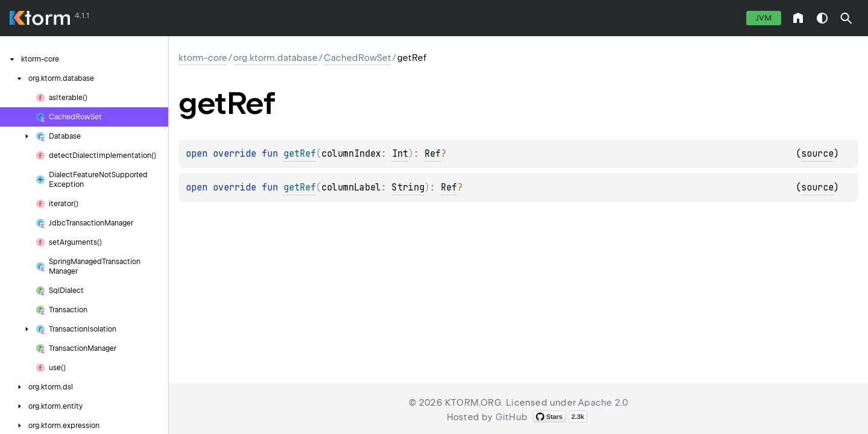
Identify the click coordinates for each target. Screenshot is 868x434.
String (408, 187)
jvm (764, 18)
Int (400, 154)
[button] (846, 18)
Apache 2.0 (603, 403)
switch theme (822, 18)
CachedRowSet (357, 58)
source (817, 154)
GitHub (511, 417)
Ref (432, 154)
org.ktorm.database (275, 58)
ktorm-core (203, 58)
